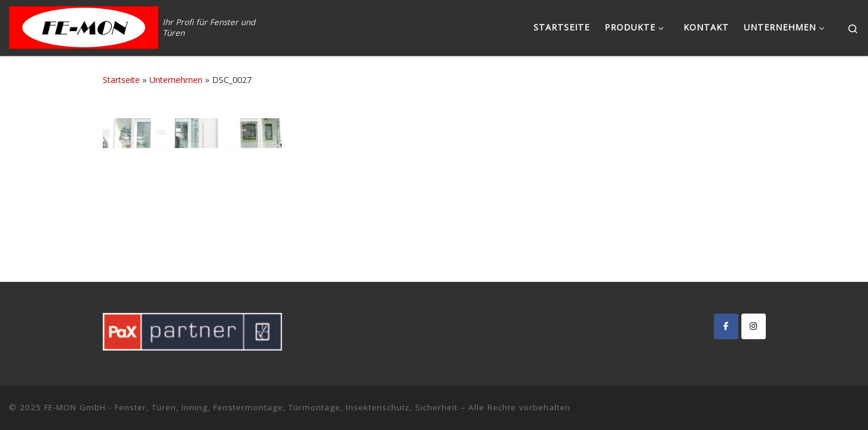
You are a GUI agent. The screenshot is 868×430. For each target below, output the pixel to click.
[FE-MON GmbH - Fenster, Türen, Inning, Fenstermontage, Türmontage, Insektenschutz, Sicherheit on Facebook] (726, 326)
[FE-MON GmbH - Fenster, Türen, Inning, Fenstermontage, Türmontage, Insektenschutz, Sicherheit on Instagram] (754, 326)
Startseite (121, 80)
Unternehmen (176, 80)
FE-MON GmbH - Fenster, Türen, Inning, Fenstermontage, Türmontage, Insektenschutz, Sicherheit (251, 407)
